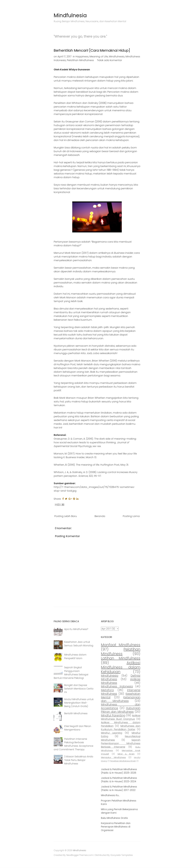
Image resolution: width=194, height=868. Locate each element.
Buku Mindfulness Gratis (114, 818)
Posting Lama (131, 516)
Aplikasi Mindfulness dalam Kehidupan (121, 667)
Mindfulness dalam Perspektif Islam (75, 656)
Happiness (82, 56)
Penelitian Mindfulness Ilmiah (123, 761)
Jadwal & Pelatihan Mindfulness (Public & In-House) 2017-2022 (119, 788)
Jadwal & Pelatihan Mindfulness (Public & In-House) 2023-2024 (119, 780)
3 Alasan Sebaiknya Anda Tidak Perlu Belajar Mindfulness (79, 760)
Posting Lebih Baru (66, 516)
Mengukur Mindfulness (113, 757)
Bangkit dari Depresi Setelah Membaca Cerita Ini (79, 689)
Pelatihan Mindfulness (80, 60)
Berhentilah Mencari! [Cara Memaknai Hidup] (92, 50)
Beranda (100, 516)
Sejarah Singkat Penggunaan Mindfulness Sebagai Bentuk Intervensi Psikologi (71, 673)
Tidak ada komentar (109, 60)
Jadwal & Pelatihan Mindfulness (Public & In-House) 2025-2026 (119, 771)
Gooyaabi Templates (122, 855)
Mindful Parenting (113, 715)
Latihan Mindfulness (121, 658)
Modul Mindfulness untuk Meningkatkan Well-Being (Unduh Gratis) (79, 703)
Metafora (107, 690)
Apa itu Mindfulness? (76, 629)
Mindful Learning (112, 733)
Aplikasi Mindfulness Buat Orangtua (121, 717)
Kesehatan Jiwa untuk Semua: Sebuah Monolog (79, 644)
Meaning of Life (99, 56)
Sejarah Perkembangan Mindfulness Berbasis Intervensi (121, 743)
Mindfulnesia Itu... (111, 795)
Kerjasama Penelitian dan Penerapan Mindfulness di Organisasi (116, 827)
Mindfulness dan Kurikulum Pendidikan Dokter (121, 728)
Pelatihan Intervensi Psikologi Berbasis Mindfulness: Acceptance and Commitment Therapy (73, 744)
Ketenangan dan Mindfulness (121, 699)
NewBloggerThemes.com (80, 855)
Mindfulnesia (70, 15)
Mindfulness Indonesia (117, 686)
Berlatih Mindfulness (76, 713)
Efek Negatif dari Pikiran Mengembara (78, 728)
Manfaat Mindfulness (121, 645)
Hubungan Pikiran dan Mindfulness (121, 710)
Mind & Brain (126, 754)
